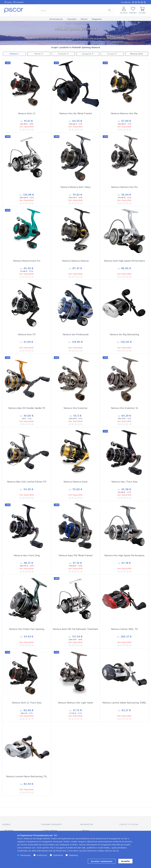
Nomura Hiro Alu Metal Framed (76, 113)
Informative (87, 824)
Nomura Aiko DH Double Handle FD (27, 408)
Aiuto (8, 2)
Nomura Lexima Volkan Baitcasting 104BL (124, 703)
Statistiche (58, 855)
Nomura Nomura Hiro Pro (124, 187)
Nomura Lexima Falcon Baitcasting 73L (27, 776)
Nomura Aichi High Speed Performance (124, 261)
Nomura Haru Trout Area (124, 482)
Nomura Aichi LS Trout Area (27, 703)
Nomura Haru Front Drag (27, 555)
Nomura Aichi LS (27, 113)
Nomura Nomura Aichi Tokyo (76, 187)
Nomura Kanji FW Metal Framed (76, 555)
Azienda (6, 824)
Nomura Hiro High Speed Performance (124, 555)
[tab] (17, 825)
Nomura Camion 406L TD (124, 629)
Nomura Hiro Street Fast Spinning (27, 629)
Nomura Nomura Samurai (75, 261)
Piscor (68, 23)
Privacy (86, 830)
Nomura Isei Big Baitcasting (124, 334)
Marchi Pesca (80, 23)
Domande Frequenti (52, 824)
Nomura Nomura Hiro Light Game (75, 703)
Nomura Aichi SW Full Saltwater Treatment (75, 629)
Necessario (26, 855)
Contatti (18, 2)
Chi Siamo (9, 830)
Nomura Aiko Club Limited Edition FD (27, 482)
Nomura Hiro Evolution (75, 408)
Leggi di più (118, 41)
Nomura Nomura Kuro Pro (27, 261)
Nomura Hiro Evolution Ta (124, 408)
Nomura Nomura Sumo (76, 482)
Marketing (73, 855)
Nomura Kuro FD (27, 334)
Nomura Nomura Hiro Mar (124, 113)
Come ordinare (50, 830)
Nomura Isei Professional (76, 334)
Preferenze (42, 855)
